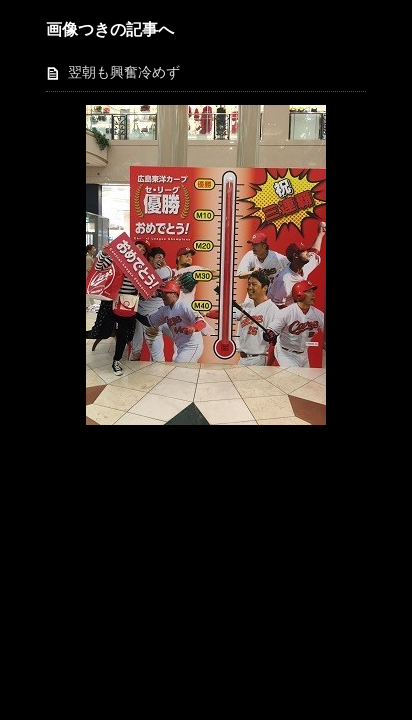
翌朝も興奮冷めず (124, 72)
